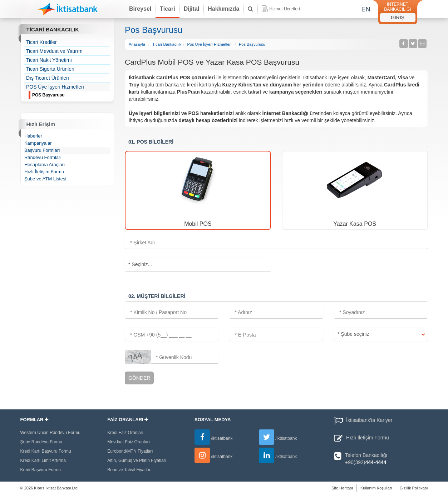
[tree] (67, 68)
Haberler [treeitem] (33, 136)
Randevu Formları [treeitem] (43, 157)
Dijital (192, 9)
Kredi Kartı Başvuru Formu (46, 451)
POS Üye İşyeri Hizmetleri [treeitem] (55, 87)
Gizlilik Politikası (414, 488)
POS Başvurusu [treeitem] (71, 95)
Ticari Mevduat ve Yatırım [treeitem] (54, 51)
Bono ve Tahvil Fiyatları (129, 470)
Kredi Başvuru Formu (41, 470)
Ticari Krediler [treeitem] (41, 42)
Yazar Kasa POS (355, 224)
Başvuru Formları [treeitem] (42, 150)
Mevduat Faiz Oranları (129, 442)
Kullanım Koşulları (376, 488)
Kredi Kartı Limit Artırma (43, 460)
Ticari (167, 9)
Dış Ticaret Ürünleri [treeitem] (48, 78)
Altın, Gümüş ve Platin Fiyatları (137, 460)
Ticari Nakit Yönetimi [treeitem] (49, 60)
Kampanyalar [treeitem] (38, 143)
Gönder (139, 378)
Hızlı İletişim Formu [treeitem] (44, 172)
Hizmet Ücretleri (281, 9)
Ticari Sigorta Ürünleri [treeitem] (50, 69)
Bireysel (140, 9)
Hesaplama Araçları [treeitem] (45, 165)
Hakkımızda (223, 9)
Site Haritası (342, 488)
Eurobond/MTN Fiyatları (130, 451)
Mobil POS (198, 224)
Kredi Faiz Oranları (125, 433)
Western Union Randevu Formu (51, 433)
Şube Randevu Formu (41, 442)
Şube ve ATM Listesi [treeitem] (45, 179)
